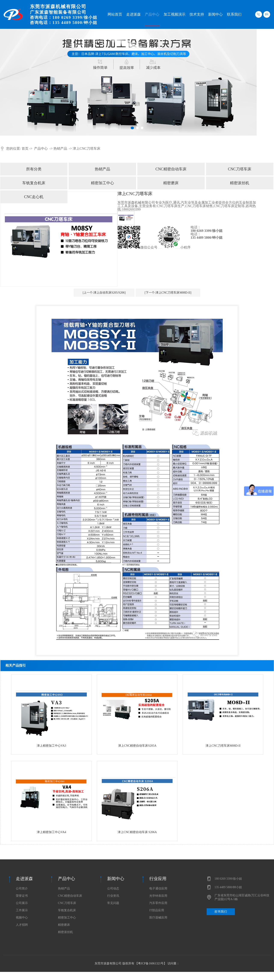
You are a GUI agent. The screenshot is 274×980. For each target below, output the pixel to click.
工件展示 (22, 910)
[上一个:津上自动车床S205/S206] (104, 293)
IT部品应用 (157, 910)
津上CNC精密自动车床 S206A (137, 832)
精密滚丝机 (240, 183)
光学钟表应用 (158, 896)
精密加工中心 (102, 183)
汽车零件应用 (158, 903)
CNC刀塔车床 (240, 169)
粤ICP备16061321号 (151, 964)
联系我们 (234, 14)
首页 (25, 148)
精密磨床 (171, 183)
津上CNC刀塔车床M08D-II (223, 746)
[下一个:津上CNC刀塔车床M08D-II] (168, 293)
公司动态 (113, 889)
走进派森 (133, 14)
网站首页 (115, 14)
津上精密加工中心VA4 (51, 832)
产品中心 (152, 14)
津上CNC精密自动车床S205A (137, 746)
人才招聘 (22, 925)
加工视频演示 (175, 14)
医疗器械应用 (158, 918)
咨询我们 (221, 912)
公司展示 (22, 903)
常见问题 (113, 903)
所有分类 (34, 169)
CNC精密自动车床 (171, 169)
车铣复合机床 (34, 183)
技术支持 (197, 14)
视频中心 (22, 918)
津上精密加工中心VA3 (51, 746)
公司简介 (22, 889)
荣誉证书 (22, 896)
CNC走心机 (34, 197)
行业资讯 (113, 896)
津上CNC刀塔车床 (87, 148)
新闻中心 (215, 14)
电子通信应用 (158, 889)
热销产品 (60, 148)
